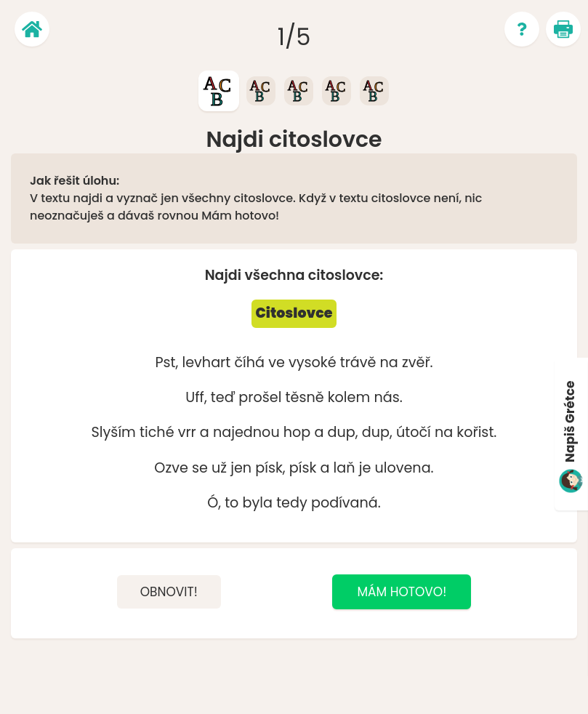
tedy (292, 503)
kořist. (476, 432)
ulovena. (404, 468)
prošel (260, 397)
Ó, (214, 503)
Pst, (166, 362)
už (219, 468)
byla (258, 503)
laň (345, 468)
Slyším (114, 432)
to (231, 503)
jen (241, 468)
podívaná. (346, 503)
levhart (206, 362)
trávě (358, 362)
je (365, 468)
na (389, 362)
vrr (187, 432)
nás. (388, 397)
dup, (343, 432)
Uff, (196, 397)
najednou (246, 432)
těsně (305, 397)
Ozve (171, 468)
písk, (270, 468)
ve (277, 362)
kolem (349, 397)
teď (223, 397)
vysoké (313, 362)
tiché (157, 432)
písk (303, 468)
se (200, 468)
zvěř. (418, 362)
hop (297, 432)
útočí (414, 432)
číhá (249, 362)
